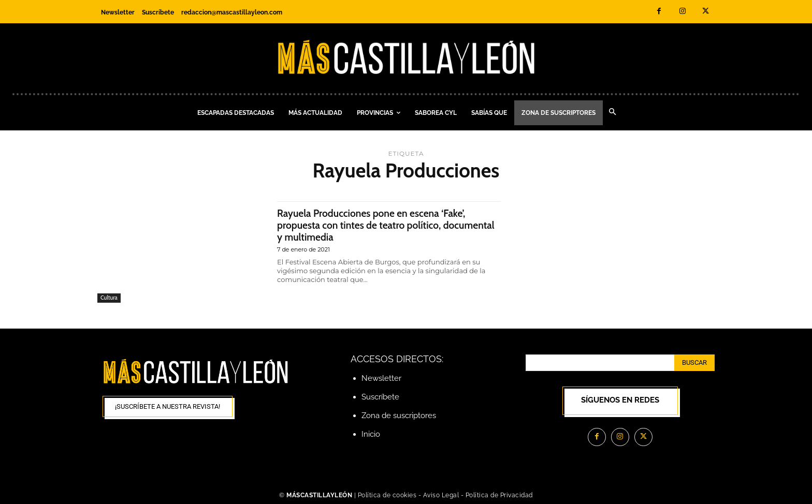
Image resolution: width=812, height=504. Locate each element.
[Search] (694, 363)
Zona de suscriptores (399, 416)
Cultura (109, 298)
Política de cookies (387, 495)
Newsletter (381, 378)
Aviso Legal (442, 495)
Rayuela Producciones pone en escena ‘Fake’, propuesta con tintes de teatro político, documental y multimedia (380, 225)
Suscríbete (380, 397)
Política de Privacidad (499, 495)
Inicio (371, 434)
